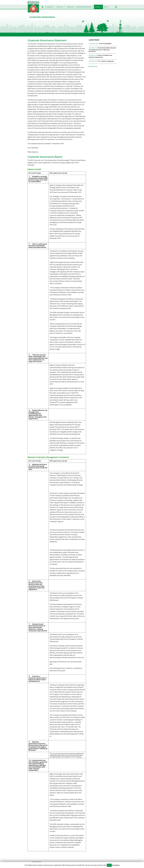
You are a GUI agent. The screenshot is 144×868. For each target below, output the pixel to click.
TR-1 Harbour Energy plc (106, 61)
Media (106, 7)
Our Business (49, 7)
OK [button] (109, 865)
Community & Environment (83, 7)
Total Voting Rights (105, 43)
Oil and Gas (60, 7)
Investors (98, 7)
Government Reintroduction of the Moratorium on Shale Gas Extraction (102, 50)
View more (94, 66)
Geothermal (70, 7)
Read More (116, 865)
